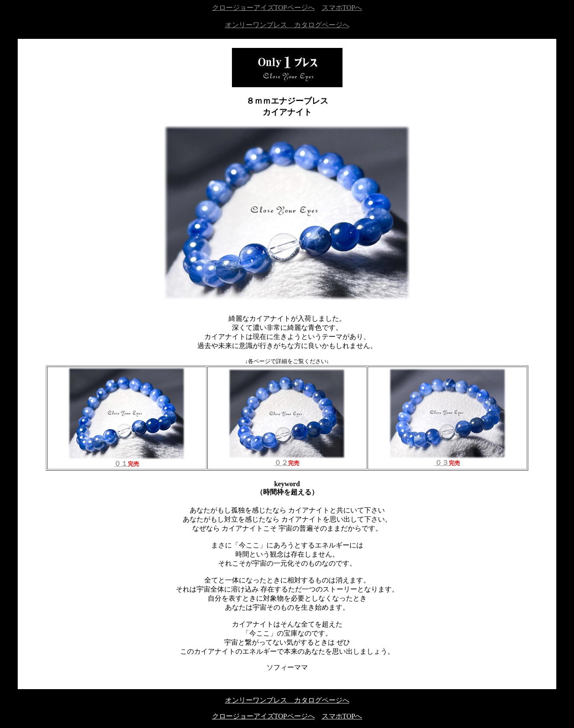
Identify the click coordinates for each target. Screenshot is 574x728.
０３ (447, 459)
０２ (287, 459)
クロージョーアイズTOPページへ (263, 8)
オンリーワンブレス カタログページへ (287, 25)
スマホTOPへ (342, 8)
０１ (127, 460)
